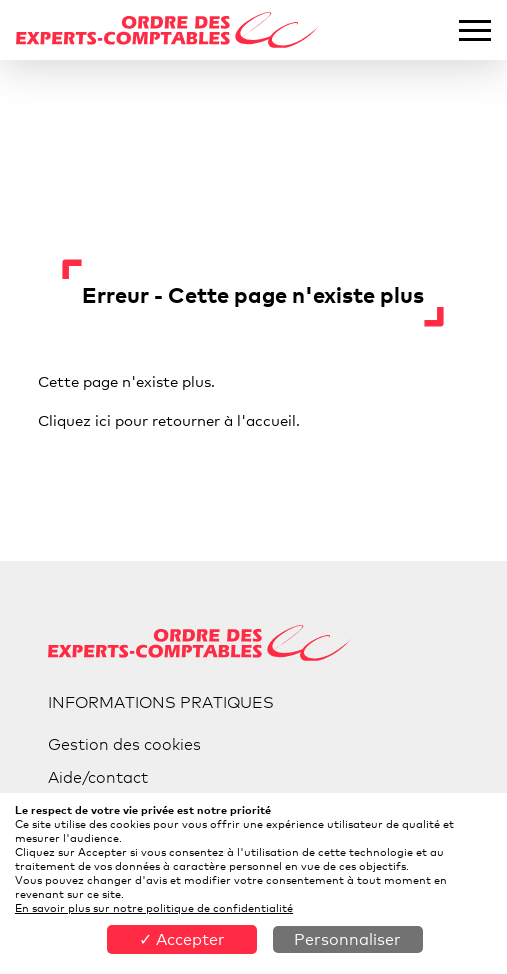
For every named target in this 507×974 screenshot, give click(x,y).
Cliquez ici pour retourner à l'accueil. (169, 420)
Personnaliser (347, 939)
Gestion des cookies (124, 744)
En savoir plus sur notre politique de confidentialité (154, 908)
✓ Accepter (182, 939)
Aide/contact (98, 777)
